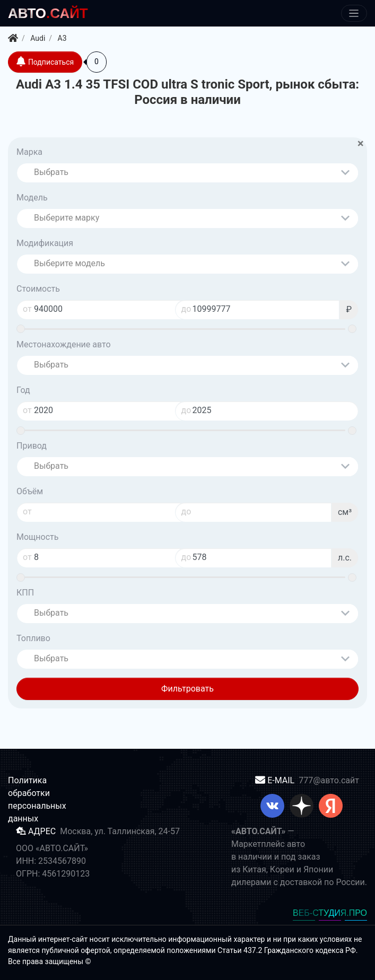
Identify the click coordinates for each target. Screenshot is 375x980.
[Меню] (354, 14)
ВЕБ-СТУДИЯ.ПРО (330, 913)
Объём (30, 491)
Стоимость (38, 289)
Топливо (33, 638)
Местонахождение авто (64, 344)
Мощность (37, 537)
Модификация (45, 243)
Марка (29, 152)
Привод (32, 446)
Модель (32, 198)
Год (23, 390)
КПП (25, 593)
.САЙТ (48, 13)
